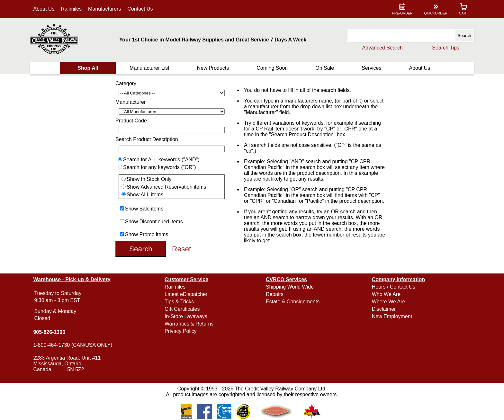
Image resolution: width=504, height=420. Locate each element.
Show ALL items (145, 195)
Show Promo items (147, 234)
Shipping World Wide (290, 287)
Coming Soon (272, 68)
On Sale (325, 68)
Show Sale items (144, 209)
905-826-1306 (49, 332)
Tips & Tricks (179, 302)
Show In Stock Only (149, 179)
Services (371, 68)
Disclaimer (384, 309)
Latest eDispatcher (186, 294)
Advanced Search (382, 48)
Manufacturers (104, 9)
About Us (44, 9)
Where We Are (389, 302)
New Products (213, 68)
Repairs (275, 294)
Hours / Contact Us (394, 287)
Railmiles (71, 9)
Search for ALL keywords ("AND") (161, 160)
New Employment (392, 316)
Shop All (88, 68)
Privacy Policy (181, 331)
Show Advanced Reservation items (166, 187)
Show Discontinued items (154, 222)
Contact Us (140, 9)
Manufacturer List (149, 68)
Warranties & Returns (189, 324)
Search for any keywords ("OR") (160, 167)
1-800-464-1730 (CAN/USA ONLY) (73, 345)
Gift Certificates (182, 309)
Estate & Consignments (293, 302)
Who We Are (386, 294)
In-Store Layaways (186, 316)
